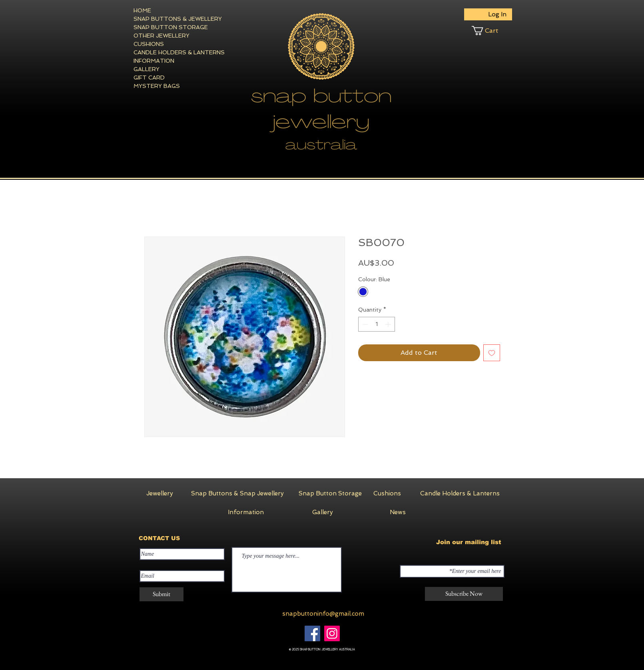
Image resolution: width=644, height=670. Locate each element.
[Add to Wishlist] (492, 353)
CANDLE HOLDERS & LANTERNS (163, 52)
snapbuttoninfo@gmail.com (323, 614)
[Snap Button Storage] (330, 493)
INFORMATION (154, 61)
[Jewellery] (160, 493)
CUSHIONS (149, 44)
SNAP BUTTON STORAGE (163, 27)
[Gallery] (323, 512)
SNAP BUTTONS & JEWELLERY (163, 19)
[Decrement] (364, 324)
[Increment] (389, 324)
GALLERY (147, 69)
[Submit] (161, 594)
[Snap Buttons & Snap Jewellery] (237, 493)
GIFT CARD (149, 78)
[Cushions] (387, 493)
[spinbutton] (377, 324)
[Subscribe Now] (464, 594)
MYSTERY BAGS (157, 86)
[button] (492, 31)
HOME (142, 10)
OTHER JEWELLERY (161, 36)
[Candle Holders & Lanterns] (460, 493)
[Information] (246, 512)
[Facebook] (312, 633)
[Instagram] (332, 633)
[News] (398, 512)
